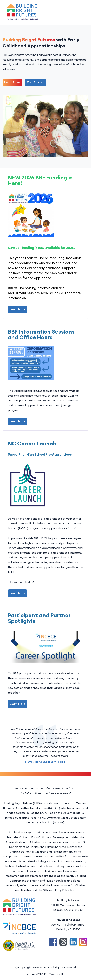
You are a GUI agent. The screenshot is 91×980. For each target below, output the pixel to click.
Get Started (36, 82)
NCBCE (44, 967)
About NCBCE (36, 974)
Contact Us (57, 974)
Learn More (12, 82)
